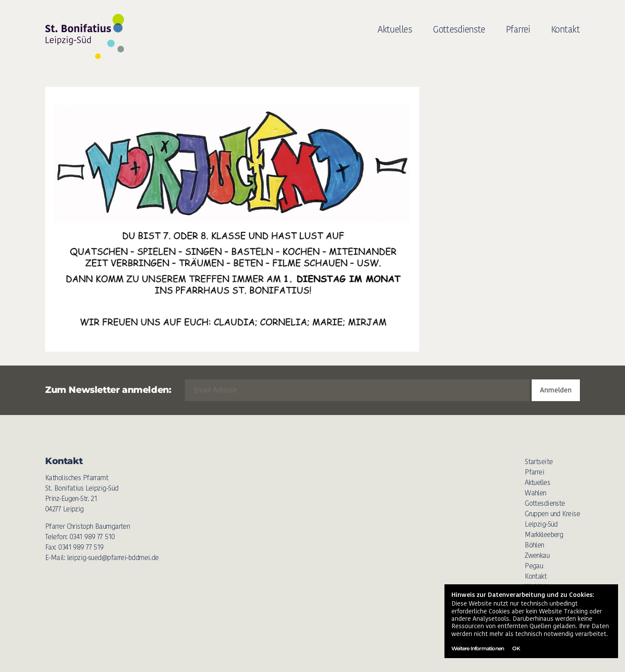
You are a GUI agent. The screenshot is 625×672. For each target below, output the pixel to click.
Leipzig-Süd (541, 524)
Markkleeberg (544, 535)
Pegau (534, 566)
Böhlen (535, 545)
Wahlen (536, 493)
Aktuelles (395, 29)
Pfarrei (518, 29)
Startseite (539, 462)
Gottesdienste (459, 29)
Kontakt (566, 29)
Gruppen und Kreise (552, 514)
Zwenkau (537, 555)
